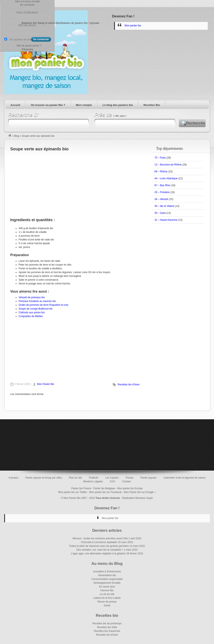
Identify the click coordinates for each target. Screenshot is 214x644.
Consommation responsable (107, 579)
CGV (112, 481)
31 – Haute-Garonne (166, 220)
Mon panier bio (133, 26)
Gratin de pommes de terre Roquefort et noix (43, 305)
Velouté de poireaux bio (32, 297)
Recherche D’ (24, 115)
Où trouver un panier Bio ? (48, 105)
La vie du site (107, 594)
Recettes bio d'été (107, 627)
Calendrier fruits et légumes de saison (184, 478)
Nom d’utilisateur (27, 12)
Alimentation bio (107, 575)
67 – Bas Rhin (162, 185)
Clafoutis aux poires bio (32, 312)
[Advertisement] (75, 182)
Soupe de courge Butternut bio (36, 309)
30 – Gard (160, 213)
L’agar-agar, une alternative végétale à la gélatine (98, 554)
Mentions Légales (93, 481)
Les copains (112, 478)
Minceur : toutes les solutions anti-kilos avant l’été (100, 538)
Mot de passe (27, 25)
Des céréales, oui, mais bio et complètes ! (100, 550)
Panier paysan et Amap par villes (44, 478)
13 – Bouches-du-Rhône (168, 165)
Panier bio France (81, 488)
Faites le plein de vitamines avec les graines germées (99, 546)
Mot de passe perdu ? (29, 46)
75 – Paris (160, 158)
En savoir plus (107, 587)
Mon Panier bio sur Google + (140, 492)
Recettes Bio (152, 105)
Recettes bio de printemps (107, 623)
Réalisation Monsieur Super (138, 498)
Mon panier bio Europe (130, 488)
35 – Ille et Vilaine (164, 206)
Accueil (15, 105)
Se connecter (27, 5)
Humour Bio (107, 590)
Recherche (195, 123)
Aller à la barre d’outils (27, 1)
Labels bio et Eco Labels (107, 598)
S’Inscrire (27, 49)
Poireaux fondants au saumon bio (37, 301)
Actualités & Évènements (107, 572)
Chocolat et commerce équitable (99, 542)
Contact (127, 481)
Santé (107, 605)
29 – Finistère (162, 192)
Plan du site (75, 478)
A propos (13, 478)
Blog (17, 136)
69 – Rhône (161, 172)
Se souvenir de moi (20, 40)
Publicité (94, 478)
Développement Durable (107, 583)
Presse (129, 478)
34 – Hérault (161, 199)
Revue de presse (107, 602)
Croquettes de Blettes (31, 316)
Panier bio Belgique (104, 488)
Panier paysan (148, 478)
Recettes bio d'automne (107, 631)
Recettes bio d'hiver (129, 385)
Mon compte (84, 105)
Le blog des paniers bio (118, 105)
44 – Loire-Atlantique (166, 178)
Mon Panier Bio (46, 384)
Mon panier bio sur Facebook (105, 492)
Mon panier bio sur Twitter (73, 492)
